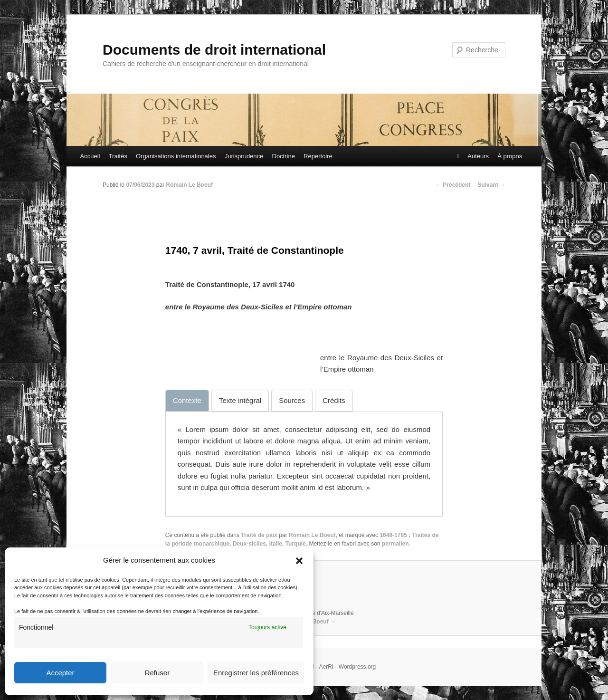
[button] (299, 561)
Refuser (157, 673)
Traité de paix (259, 535)
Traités (118, 156)
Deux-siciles (249, 544)
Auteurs (478, 156)
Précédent (453, 185)
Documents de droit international (214, 50)
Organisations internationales (176, 156)
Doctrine (284, 156)
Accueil (90, 156)
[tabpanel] (304, 459)
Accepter (60, 673)
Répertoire (318, 156)
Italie (276, 544)
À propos (509, 156)
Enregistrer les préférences (256, 673)
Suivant (491, 185)
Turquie (296, 544)
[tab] (187, 401)
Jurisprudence (244, 156)
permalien (395, 544)
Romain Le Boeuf (189, 185)
